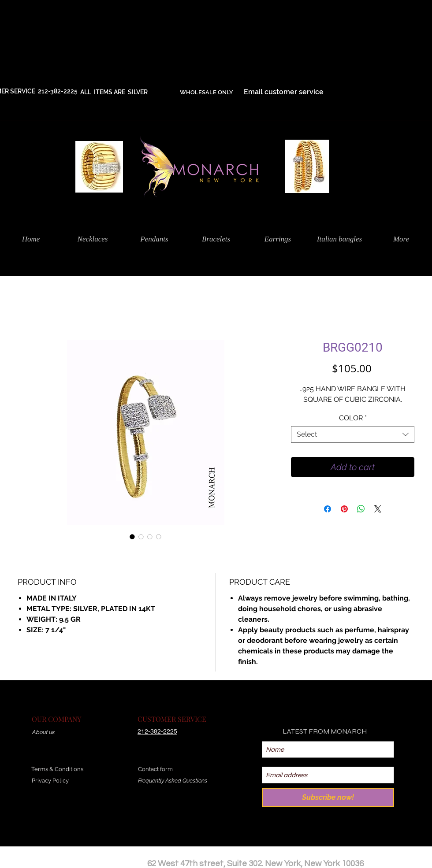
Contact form (155, 769)
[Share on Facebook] (328, 509)
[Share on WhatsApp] (361, 509)
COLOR (353, 418)
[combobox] (353, 434)
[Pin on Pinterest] (344, 509)
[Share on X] (378, 509)
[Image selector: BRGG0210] (132, 537)
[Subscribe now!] (328, 797)
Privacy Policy (50, 781)
